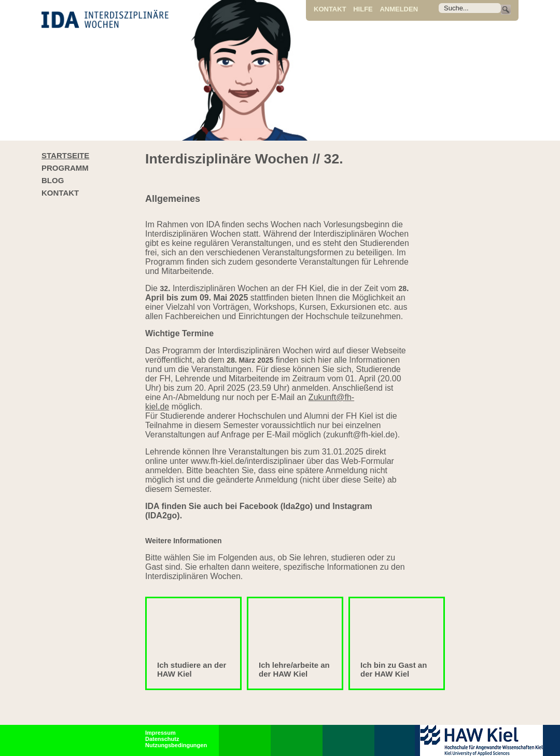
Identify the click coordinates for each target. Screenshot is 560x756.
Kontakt (330, 9)
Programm (65, 168)
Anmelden (399, 9)
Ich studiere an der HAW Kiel (192, 669)
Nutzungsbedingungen (176, 745)
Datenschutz (162, 739)
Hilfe (363, 9)
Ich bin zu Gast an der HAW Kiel (394, 669)
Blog (53, 180)
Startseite (65, 155)
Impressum (160, 733)
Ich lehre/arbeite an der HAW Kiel (294, 669)
